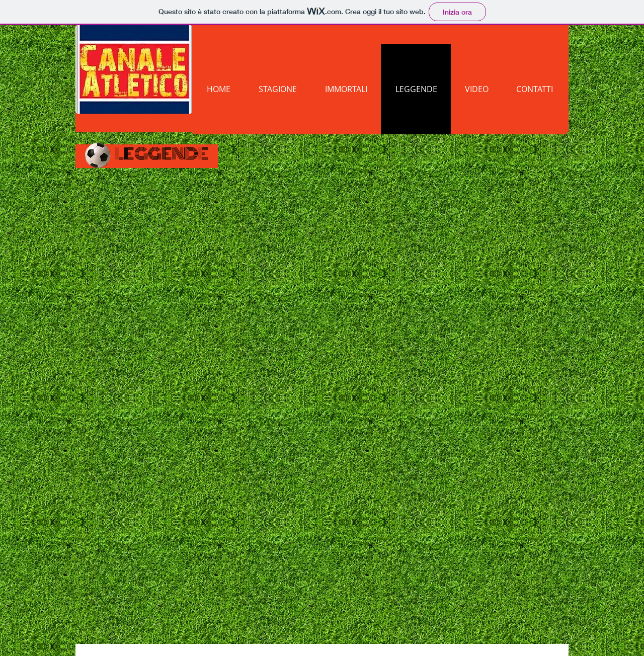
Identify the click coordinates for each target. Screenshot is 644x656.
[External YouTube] (328, 265)
